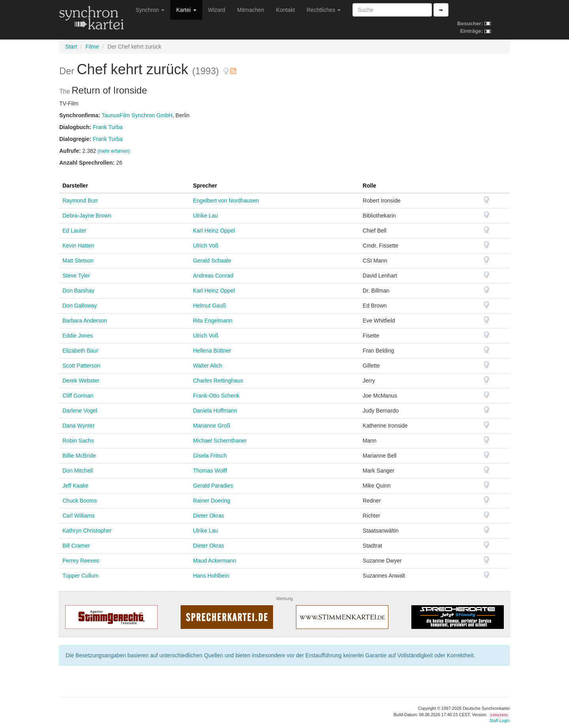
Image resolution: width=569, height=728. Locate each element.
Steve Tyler (76, 276)
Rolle (369, 186)
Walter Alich (207, 366)
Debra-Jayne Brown (87, 216)
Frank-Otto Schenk (216, 396)
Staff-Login (500, 720)
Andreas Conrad (213, 276)
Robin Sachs (78, 441)
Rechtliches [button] (324, 10)
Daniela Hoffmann (215, 411)
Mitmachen (251, 10)
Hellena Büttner (212, 351)
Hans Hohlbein (211, 576)
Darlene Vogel (80, 411)
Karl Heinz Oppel (214, 231)
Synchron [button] (150, 10)
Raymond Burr (80, 201)
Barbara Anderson (85, 321)
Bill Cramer (76, 546)
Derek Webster (81, 381)
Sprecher (205, 186)
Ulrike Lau (205, 216)
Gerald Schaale (212, 261)
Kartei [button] (186, 10)
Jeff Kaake (75, 486)
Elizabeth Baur (80, 351)
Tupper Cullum (80, 576)
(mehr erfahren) (114, 151)
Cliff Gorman (78, 396)
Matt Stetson (78, 261)
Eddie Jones (78, 336)
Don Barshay (78, 291)
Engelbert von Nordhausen (226, 201)
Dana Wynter (79, 426)
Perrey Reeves (81, 561)
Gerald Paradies (213, 486)
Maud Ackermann (214, 561)
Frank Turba (108, 127)
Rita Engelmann (213, 321)
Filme (92, 47)
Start (71, 47)
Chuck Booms (80, 501)
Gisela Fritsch (210, 456)
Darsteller (75, 186)
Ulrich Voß (206, 246)
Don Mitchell (78, 471)
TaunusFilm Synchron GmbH (137, 115)
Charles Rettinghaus (218, 381)
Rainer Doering (211, 501)
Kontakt (285, 10)
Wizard (217, 10)
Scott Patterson (81, 366)
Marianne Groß (211, 426)
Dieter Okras (208, 516)
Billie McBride (79, 456)
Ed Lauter (74, 231)
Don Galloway (80, 306)
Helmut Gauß (209, 306)
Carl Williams (79, 516)
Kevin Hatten (78, 246)
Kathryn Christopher (87, 531)
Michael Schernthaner (220, 441)
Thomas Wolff (210, 471)
